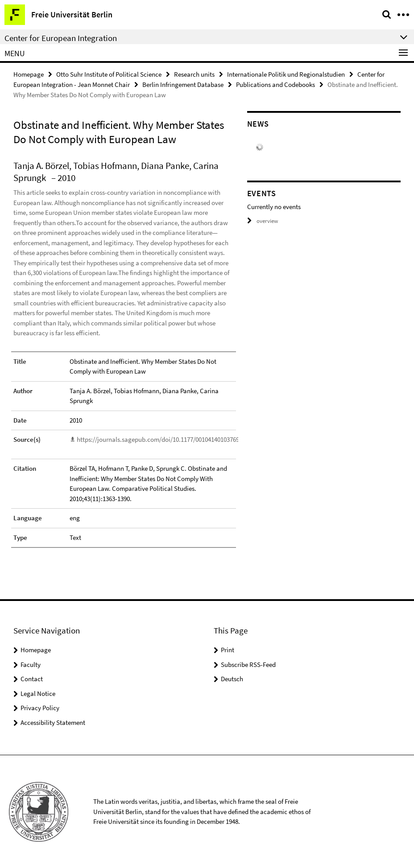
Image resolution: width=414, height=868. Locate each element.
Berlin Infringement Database (183, 84)
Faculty (31, 664)
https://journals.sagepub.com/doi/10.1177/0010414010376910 (161, 439)
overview (263, 221)
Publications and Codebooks (275, 84)
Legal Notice (38, 693)
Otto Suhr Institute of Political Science (109, 74)
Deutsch (232, 678)
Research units (194, 74)
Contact (32, 678)
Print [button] (228, 649)
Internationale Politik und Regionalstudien (286, 74)
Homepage (29, 74)
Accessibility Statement (53, 722)
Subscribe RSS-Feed (248, 664)
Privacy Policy (40, 707)
